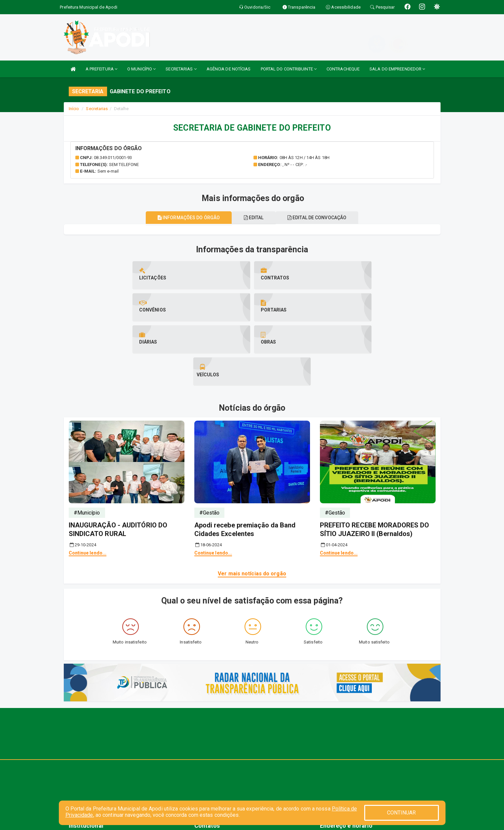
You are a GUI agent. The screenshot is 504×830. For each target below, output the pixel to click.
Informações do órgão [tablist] (185, 218)
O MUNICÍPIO (141, 69)
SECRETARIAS (181, 69)
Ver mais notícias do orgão (252, 509)
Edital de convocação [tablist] (321, 218)
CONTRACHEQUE (343, 69)
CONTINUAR (402, 813)
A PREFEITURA (101, 69)
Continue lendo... (88, 489)
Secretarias (97, 109)
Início (74, 109)
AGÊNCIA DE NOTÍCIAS (229, 69)
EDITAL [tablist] (254, 218)
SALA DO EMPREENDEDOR (397, 69)
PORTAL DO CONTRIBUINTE (289, 69)
